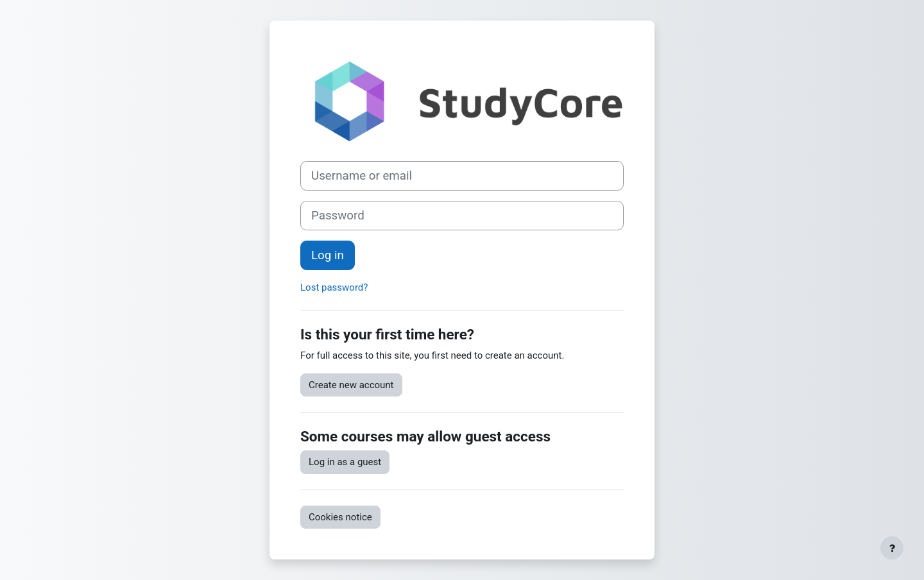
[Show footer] (892, 548)
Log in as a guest (345, 462)
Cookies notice (340, 517)
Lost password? (334, 287)
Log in (328, 255)
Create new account (351, 385)
